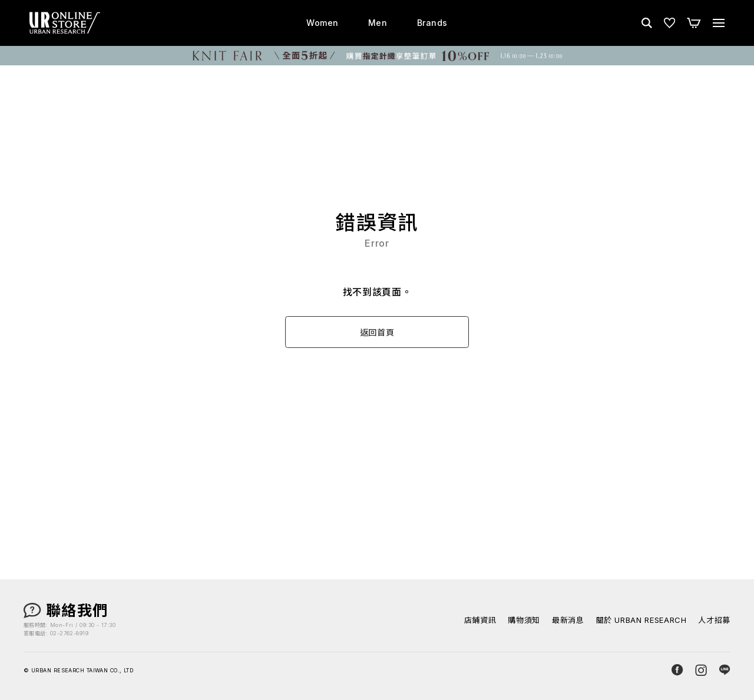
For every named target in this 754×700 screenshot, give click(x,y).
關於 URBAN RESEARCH (641, 620)
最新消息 (568, 620)
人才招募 (714, 620)
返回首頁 (377, 332)
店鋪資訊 (480, 620)
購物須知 (524, 620)
